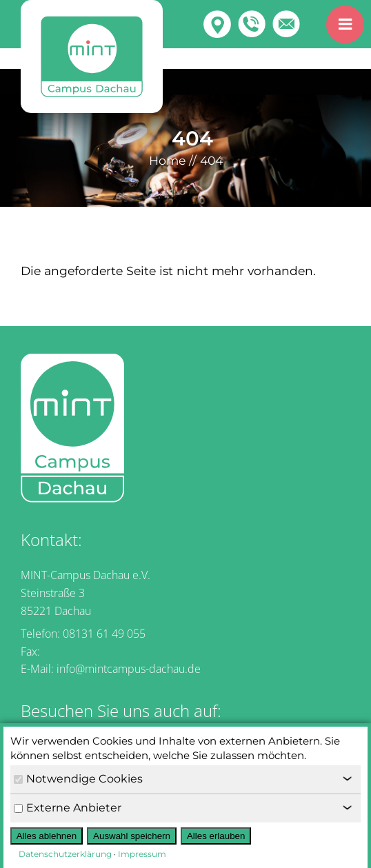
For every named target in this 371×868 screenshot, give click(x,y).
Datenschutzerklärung (65, 854)
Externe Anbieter (68, 808)
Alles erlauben (216, 836)
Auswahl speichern (132, 836)
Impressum (142, 854)
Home (167, 160)
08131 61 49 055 (104, 634)
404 (211, 160)
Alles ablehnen (47, 836)
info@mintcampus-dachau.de (129, 669)
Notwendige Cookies (78, 779)
